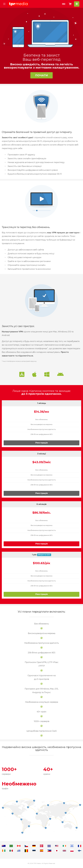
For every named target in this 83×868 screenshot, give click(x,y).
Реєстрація (42, 443)
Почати (41, 75)
